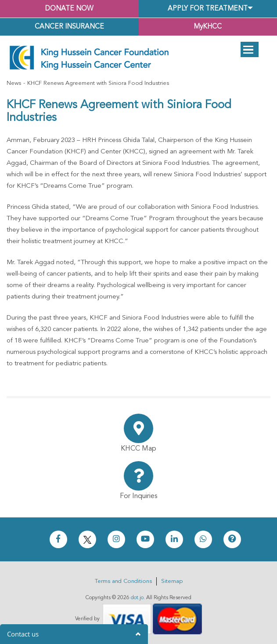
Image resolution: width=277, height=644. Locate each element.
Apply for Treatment (208, 9)
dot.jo (137, 598)
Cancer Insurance (69, 27)
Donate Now (69, 9)
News (14, 83)
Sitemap (172, 581)
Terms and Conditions (123, 581)
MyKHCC (208, 27)
